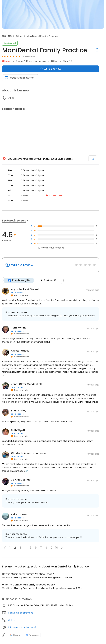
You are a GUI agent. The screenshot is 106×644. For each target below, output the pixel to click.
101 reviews (29, 56)
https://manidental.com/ (22, 627)
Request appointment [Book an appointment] (20, 78)
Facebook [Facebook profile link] (32, 635)
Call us (12, 620)
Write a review (22, 265)
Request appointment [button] (20, 613)
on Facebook (17, 292)
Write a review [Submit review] (51, 69)
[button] (5, 548)
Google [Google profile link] (15, 635)
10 (57, 547)
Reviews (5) (48, 280)
